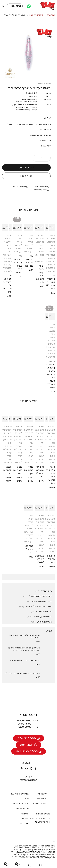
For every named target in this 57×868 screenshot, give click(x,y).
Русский (15, 6)
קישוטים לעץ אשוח (36, 15)
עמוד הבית (51, 15)
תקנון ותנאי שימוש (21, 804)
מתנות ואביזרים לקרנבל (51, 239)
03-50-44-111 (28, 715)
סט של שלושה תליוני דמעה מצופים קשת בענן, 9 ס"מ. (24, 637)
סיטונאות (25, 814)
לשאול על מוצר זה (41, 190)
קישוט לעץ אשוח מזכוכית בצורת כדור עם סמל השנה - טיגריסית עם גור (50, 375)
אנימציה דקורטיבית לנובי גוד (50, 430)
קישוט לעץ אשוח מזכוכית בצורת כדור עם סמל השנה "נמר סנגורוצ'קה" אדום (24, 650)
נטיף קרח (14, 105)
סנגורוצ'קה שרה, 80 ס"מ (40, 559)
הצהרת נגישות (22, 809)
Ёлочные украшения (27, 105)
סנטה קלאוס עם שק (29, 470)
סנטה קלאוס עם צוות (7, 470)
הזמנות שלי (42, 799)
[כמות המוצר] (42, 159)
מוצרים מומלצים (43, 814)
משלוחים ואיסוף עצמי (19, 794)
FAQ (27, 799)
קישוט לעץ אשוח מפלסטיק (26, 108)
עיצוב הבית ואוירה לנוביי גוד (39, 607)
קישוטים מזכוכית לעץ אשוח (26, 102)
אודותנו (25, 819)
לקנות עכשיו (26, 176)
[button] (53, 228)
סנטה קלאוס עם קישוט (18, 470)
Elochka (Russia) (44, 84)
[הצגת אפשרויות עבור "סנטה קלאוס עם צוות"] (10, 419)
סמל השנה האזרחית (51, 338)
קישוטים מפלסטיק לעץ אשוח (50, 268)
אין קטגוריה (46, 592)
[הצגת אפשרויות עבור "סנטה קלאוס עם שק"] (32, 419)
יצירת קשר (24, 824)
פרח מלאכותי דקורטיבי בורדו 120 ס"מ (50, 283)
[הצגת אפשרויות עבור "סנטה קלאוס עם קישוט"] (21, 419)
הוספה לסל (25, 168)
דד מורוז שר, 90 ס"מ (51, 559)
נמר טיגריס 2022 (52, 328)
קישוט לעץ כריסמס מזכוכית (26, 110)
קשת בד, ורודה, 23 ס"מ (29, 550)
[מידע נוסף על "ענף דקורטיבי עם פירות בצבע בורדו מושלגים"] (21, 228)
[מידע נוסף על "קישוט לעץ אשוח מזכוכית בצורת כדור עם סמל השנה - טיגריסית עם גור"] (53, 317)
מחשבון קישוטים (40, 804)
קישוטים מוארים (44, 622)
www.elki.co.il (24, 858)
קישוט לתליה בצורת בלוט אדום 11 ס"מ (25, 661)
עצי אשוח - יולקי (44, 612)
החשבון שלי (42, 794)
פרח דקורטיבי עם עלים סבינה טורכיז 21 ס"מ (23, 674)
